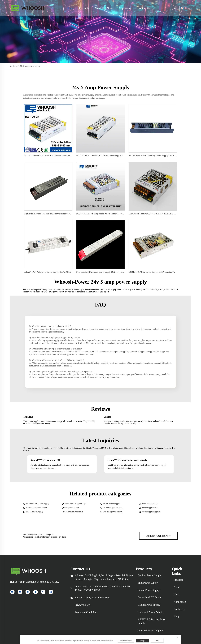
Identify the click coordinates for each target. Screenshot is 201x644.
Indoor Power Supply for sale (27, 8)
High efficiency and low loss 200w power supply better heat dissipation (55, 214)
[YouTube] (12, 592)
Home (70, 8)
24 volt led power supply (113, 508)
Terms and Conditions (86, 612)
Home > (16, 66)
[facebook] (35, 592)
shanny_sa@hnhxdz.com (97, 598)
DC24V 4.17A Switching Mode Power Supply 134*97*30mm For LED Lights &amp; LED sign (119, 214)
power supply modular (74, 512)
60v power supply (72, 508)
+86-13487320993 (92, 590)
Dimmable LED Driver (150, 597)
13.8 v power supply (112, 503)
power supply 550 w (150, 508)
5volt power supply (150, 503)
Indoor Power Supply (149, 590)
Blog (176, 616)
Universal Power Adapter (151, 612)
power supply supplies (151, 512)
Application (125, 8)
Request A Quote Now (158, 536)
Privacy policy (82, 605)
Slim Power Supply (148, 583)
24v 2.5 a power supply (113, 512)
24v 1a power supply (34, 512)
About (98, 8)
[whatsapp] (28, 592)
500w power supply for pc (75, 503)
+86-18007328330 (93, 586)
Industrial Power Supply (150, 630)
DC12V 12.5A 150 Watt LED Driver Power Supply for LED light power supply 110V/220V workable (121, 156)
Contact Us (144, 8)
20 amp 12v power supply (37, 508)
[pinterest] (43, 592)
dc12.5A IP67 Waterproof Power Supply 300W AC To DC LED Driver (55, 272)
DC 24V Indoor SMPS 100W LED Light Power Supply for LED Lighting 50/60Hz (60, 156)
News (110, 8)
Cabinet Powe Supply (149, 605)
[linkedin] (51, 592)
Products (84, 8)
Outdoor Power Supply (150, 575)
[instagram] (20, 592)
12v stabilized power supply (37, 503)
